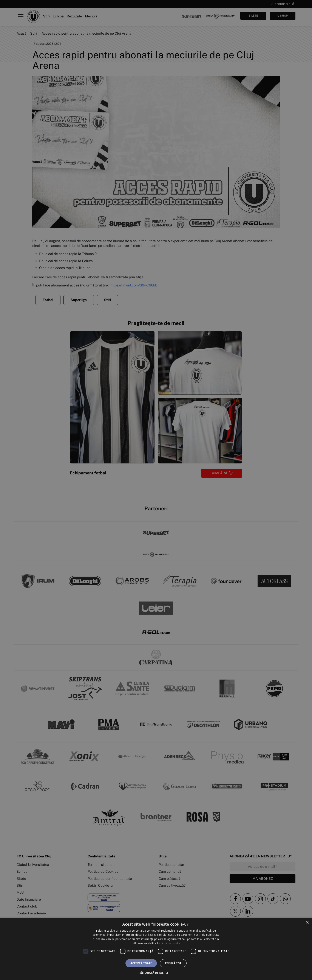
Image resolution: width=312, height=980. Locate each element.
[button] (156, 973)
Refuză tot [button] (173, 963)
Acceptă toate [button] (141, 963)
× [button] (307, 922)
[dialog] (156, 949)
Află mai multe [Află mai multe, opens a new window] (171, 943)
